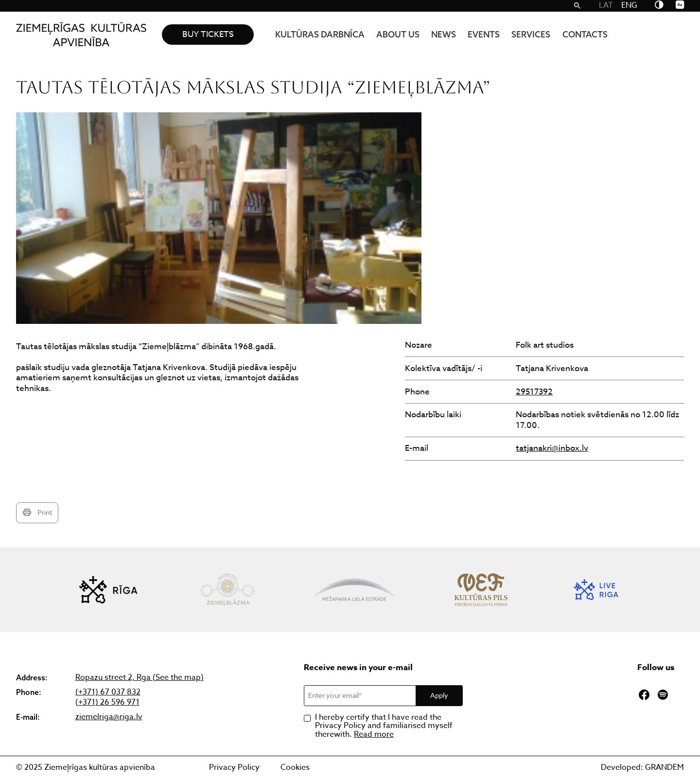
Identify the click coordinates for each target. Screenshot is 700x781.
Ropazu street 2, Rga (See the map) (140, 678)
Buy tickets (208, 34)
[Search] (577, 6)
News (444, 34)
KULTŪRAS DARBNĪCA (320, 34)
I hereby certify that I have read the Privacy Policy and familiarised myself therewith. (384, 726)
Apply (439, 695)
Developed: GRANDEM (642, 767)
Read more (374, 734)
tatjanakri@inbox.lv (552, 448)
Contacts (585, 34)
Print (37, 513)
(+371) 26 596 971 (107, 702)
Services (531, 34)
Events (484, 34)
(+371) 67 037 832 (108, 692)
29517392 (534, 392)
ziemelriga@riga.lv (109, 717)
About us (398, 34)
